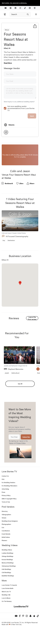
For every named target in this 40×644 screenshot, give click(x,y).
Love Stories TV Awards (9, 600)
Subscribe (26, 452)
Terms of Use (6, 517)
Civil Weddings (6, 587)
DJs (3, 542)
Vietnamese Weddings (9, 581)
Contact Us (5, 491)
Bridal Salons (6, 552)
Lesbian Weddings (7, 568)
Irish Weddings (6, 584)
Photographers (6, 539)
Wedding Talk (6, 609)
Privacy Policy (21, 458)
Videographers (6, 529)
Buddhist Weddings (8, 590)
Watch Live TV (6, 606)
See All (20, 398)
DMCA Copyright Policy (9, 513)
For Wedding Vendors (8, 497)
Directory (5, 526)
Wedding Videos (7, 564)
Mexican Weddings (8, 577)
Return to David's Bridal (15, 3)
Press (3, 507)
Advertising (5, 504)
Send (32, 131)
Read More (8, 63)
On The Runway (7, 616)
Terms (11, 458)
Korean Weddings (7, 574)
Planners (4, 555)
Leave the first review (32, 333)
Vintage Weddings (7, 571)
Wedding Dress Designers (10, 536)
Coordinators (6, 545)
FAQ (3, 494)
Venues (4, 532)
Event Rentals (6, 549)
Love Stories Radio (8, 603)
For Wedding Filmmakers (9, 500)
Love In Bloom (6, 613)
